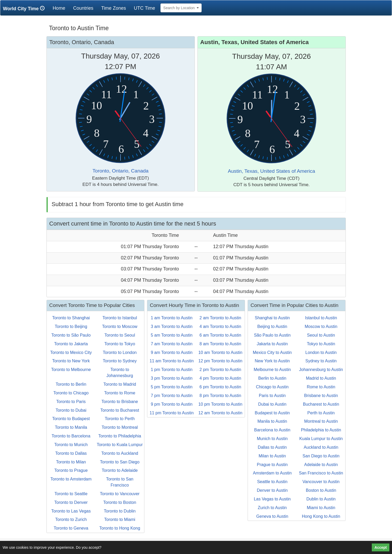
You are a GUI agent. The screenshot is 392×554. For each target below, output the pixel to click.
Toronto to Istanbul (120, 318)
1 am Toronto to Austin (172, 318)
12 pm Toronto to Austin (220, 361)
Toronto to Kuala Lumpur (120, 445)
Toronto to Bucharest (120, 410)
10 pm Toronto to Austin (220, 404)
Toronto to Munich (71, 445)
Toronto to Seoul (120, 335)
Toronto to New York (71, 361)
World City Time (25, 9)
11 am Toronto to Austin (172, 361)
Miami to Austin (321, 508)
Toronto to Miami (120, 519)
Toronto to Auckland (120, 453)
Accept (381, 547)
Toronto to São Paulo (71, 335)
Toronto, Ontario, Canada (120, 171)
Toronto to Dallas (71, 453)
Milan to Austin (272, 456)
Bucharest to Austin (321, 404)
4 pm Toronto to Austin (220, 378)
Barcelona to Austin (272, 430)
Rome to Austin (321, 387)
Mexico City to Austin (272, 352)
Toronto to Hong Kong (120, 528)
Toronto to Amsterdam (71, 479)
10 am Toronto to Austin (220, 352)
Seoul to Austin (321, 335)
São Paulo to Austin (272, 335)
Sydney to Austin (321, 361)
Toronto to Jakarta (71, 344)
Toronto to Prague (71, 470)
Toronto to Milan (71, 462)
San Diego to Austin (321, 456)
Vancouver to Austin (321, 482)
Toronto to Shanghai (71, 318)
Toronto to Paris (71, 402)
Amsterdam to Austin (272, 473)
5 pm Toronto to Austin (172, 387)
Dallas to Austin (272, 447)
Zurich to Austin (272, 508)
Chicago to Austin (272, 387)
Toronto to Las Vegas (71, 511)
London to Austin (321, 352)
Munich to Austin (272, 439)
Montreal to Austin (321, 421)
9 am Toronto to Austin (172, 352)
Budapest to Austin (272, 413)
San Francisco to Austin (321, 473)
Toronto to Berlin (71, 384)
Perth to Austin (321, 413)
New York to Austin (272, 361)
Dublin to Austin (321, 499)
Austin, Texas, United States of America (271, 171)
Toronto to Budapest (71, 419)
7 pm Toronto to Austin (172, 396)
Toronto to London (120, 352)
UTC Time (145, 8)
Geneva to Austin (272, 516)
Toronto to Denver (71, 502)
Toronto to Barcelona (71, 436)
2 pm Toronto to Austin (220, 370)
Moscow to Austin (321, 326)
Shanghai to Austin (272, 318)
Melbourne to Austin (272, 370)
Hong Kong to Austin (321, 516)
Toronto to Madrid (120, 384)
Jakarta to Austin (272, 344)
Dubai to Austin (272, 404)
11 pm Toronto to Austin (172, 413)
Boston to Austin (321, 490)
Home (61, 8)
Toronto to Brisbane (120, 402)
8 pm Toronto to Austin (220, 396)
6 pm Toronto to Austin (220, 387)
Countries (83, 8)
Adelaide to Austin (321, 465)
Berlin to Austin (272, 378)
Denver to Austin (272, 490)
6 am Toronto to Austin (220, 335)
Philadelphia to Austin (321, 430)
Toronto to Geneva (71, 528)
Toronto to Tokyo (120, 344)
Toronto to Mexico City (71, 352)
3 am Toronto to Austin (172, 326)
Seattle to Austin (272, 482)
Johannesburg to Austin (321, 370)
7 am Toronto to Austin (172, 344)
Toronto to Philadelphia (120, 436)
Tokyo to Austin (321, 344)
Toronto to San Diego (120, 462)
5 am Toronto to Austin (172, 335)
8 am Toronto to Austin (220, 344)
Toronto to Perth (120, 419)
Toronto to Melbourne (71, 370)
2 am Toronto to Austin (220, 318)
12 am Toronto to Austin (220, 413)
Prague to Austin (272, 465)
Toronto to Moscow (120, 326)
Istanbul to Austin (321, 318)
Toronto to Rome (120, 393)
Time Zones (113, 8)
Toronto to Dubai (71, 410)
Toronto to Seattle (71, 494)
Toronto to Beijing (71, 326)
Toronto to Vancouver (120, 494)
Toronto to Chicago (71, 393)
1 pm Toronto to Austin (172, 370)
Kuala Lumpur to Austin (321, 439)
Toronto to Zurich (71, 519)
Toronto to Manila (71, 427)
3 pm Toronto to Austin (172, 378)
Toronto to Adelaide (120, 470)
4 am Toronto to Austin (220, 326)
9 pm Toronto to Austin (172, 404)
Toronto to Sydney (120, 361)
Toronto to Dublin (120, 511)
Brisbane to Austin (321, 396)
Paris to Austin (272, 396)
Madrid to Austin (321, 378)
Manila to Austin (272, 421)
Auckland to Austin (321, 447)
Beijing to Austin (272, 326)
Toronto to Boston (120, 502)
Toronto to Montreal (120, 427)
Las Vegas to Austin (272, 499)
